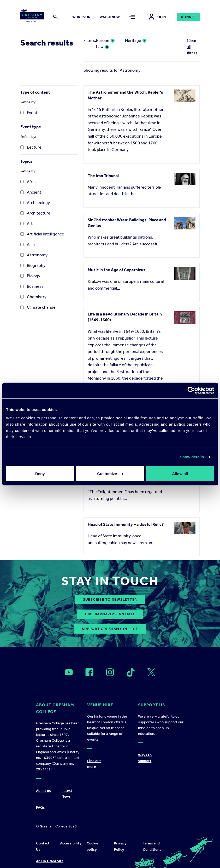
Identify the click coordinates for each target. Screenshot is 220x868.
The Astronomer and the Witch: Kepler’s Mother (125, 95)
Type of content (35, 92)
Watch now (110, 17)
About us (43, 791)
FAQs (40, 807)
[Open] (69, 672)
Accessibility (71, 843)
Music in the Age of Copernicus (117, 270)
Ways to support (145, 758)
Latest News (67, 794)
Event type (31, 127)
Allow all (180, 473)
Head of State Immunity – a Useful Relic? (126, 524)
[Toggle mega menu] (132, 17)
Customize (110, 473)
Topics (26, 161)
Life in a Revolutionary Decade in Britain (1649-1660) (125, 317)
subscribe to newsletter (110, 599)
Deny (40, 473)
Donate (188, 17)
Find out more (94, 764)
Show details (192, 457)
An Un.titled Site (50, 861)
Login (157, 17)
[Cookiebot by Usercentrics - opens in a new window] (191, 391)
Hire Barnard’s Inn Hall (110, 614)
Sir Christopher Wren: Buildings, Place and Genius (127, 223)
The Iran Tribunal (103, 176)
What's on (81, 17)
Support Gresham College (110, 629)
